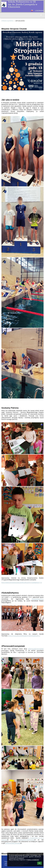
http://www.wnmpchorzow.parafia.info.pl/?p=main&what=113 (22, 583)
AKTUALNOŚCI (20, 21)
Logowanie (39, 11)
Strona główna (7, 21)
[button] (32, 11)
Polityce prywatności (33, 860)
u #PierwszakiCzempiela (13, 843)
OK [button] (39, 863)
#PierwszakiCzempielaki (36, 649)
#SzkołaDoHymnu (38, 599)
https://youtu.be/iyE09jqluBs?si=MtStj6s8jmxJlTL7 (24, 636)
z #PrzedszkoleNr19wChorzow (24, 840)
